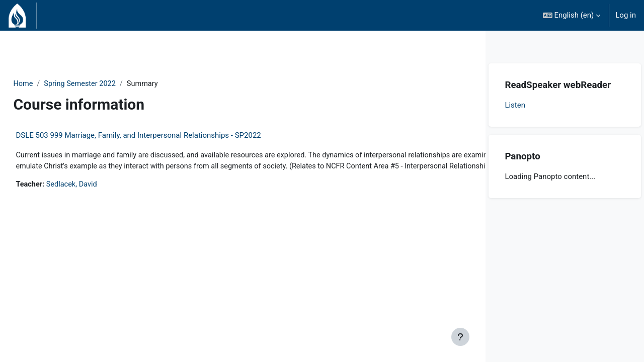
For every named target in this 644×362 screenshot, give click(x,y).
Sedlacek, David (96, 197)
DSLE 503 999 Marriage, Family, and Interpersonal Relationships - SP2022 (161, 136)
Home (46, 84)
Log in (626, 15)
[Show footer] (460, 337)
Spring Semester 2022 (105, 84)
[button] (572, 15)
